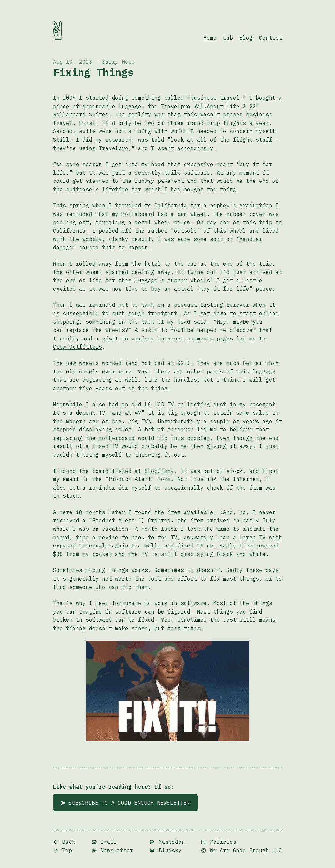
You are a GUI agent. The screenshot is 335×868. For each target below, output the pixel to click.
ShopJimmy (159, 471)
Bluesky (166, 850)
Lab (228, 38)
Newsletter (112, 850)
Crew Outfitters (78, 347)
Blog (246, 38)
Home (210, 38)
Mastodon (167, 842)
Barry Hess (118, 62)
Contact (271, 38)
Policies (219, 842)
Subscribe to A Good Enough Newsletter (125, 803)
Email (104, 842)
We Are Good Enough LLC (241, 850)
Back (64, 842)
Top (62, 850)
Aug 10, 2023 (73, 62)
